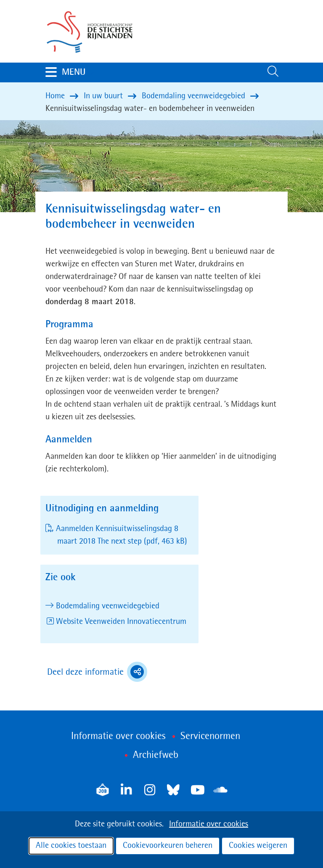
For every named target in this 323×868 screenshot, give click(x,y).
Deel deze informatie (97, 672)
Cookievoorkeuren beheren (168, 846)
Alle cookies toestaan (71, 846)
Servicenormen (210, 736)
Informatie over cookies (209, 824)
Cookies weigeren (258, 846)
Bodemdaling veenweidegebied (108, 606)
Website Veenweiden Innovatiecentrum (121, 622)
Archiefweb (156, 755)
